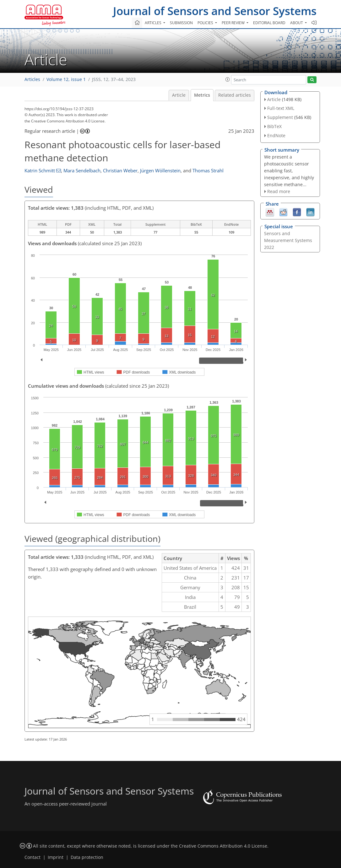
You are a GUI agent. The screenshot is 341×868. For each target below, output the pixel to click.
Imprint (56, 857)
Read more (279, 191)
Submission (181, 23)
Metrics (202, 95)
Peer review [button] (234, 23)
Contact (32, 857)
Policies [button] (206, 23)
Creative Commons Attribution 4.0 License (223, 846)
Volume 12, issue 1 (66, 79)
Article (179, 95)
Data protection (87, 857)
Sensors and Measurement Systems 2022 (288, 240)
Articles (32, 79)
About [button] (297, 23)
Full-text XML (281, 108)
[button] (228, 79)
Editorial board (269, 23)
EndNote (276, 135)
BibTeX (274, 126)
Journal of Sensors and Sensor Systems (215, 11)
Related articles (235, 95)
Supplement (280, 117)
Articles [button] (154, 23)
